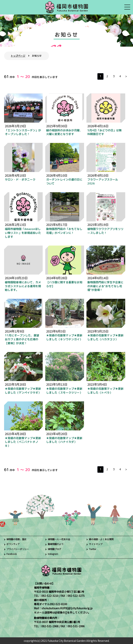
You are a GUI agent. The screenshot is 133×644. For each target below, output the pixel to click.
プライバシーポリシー (19, 549)
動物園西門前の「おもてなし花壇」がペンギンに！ (64, 231)
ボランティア (14, 544)
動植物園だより (57, 544)
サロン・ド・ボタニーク (20, 180)
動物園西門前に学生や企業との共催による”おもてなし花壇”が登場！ (105, 286)
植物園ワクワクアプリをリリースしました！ (105, 231)
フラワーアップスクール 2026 (103, 181)
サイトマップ (97, 544)
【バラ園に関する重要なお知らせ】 (64, 284)
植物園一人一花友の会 (61, 539)
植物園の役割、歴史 (18, 539)
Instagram (54, 554)
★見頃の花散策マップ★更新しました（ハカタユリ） (105, 337)
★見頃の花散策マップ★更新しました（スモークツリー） (64, 391)
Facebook (13, 554)
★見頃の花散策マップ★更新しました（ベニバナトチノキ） (23, 442)
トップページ (18, 56)
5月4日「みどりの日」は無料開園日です (105, 132)
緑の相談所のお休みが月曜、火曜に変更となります (64, 132)
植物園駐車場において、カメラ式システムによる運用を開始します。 (23, 286)
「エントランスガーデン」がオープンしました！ (23, 132)
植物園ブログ (56, 549)
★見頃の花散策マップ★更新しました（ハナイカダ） (64, 440)
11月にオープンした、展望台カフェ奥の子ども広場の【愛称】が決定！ (22, 339)
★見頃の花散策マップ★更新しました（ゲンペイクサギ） (23, 391)
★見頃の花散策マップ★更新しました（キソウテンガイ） (64, 337)
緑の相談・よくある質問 (103, 539)
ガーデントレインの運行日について (64, 181)
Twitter (94, 549)
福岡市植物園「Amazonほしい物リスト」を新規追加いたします (23, 233)
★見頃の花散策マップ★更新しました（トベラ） (105, 391)
